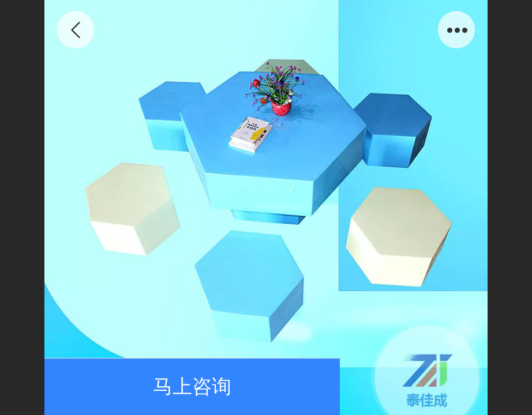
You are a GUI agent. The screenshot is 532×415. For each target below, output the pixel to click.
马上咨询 (192, 386)
